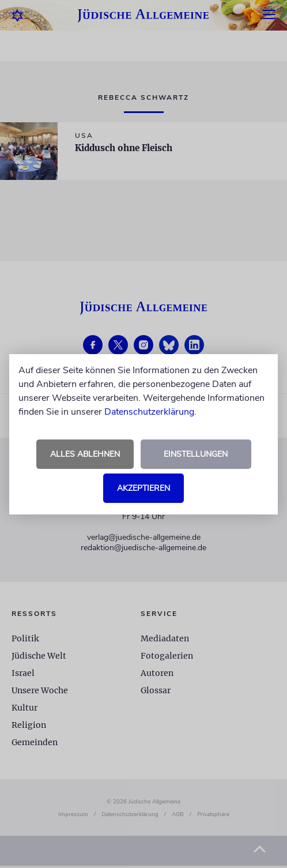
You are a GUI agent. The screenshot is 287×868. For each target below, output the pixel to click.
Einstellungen (196, 454)
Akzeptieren (143, 488)
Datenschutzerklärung (149, 412)
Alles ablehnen (85, 454)
